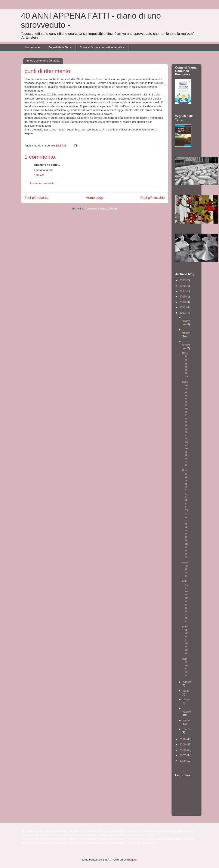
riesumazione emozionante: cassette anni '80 (185, 423)
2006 (183, 761)
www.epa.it (185, 569)
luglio (186, 691)
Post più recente (36, 198)
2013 (183, 302)
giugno (187, 699)
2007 (183, 755)
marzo (187, 729)
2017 (183, 291)
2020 (183, 286)
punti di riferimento (185, 640)
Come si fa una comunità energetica (102, 47)
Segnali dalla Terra (60, 47)
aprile (186, 720)
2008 (183, 750)
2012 (183, 307)
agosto (187, 682)
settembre (186, 347)
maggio (186, 712)
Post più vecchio (152, 198)
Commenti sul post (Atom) (101, 209)
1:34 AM (39, 175)
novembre (186, 323)
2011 (183, 313)
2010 (183, 739)
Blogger (132, 860)
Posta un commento (42, 183)
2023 (183, 280)
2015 (183, 296)
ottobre (186, 333)
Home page (33, 47)
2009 (183, 744)
